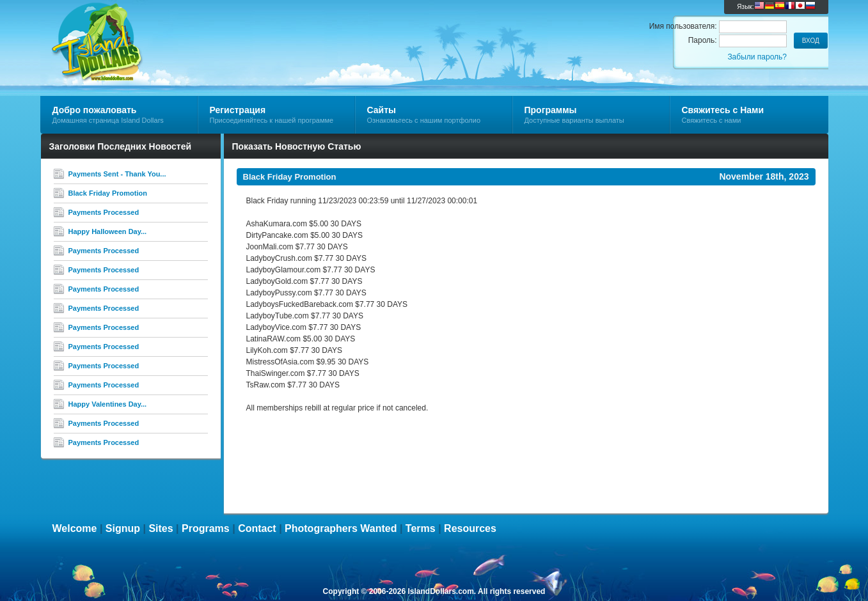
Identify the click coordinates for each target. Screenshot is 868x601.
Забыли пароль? (757, 57)
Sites (161, 528)
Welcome (75, 528)
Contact (257, 528)
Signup (123, 528)
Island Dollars (193, 29)
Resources (470, 528)
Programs (206, 528)
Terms (421, 528)
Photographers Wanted (341, 528)
